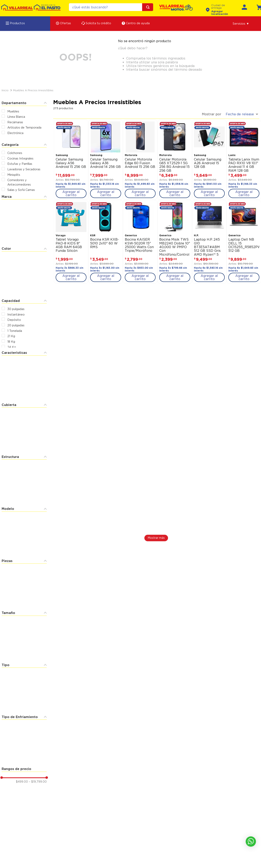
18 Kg (11, 342)
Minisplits (14, 175)
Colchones (15, 153)
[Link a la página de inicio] (5, 90)
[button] (241, 24)
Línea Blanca (16, 117)
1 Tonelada (15, 331)
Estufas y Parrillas (20, 164)
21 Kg (11, 336)
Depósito (14, 320)
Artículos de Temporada (24, 127)
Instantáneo (16, 314)
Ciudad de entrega (218, 7)
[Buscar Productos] (149, 7)
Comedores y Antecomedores (19, 182)
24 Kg (12, 347)
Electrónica (15, 133)
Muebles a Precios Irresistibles (33, 90)
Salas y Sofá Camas (21, 190)
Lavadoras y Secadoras (24, 169)
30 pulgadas (16, 309)
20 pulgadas (16, 325)
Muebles (13, 111)
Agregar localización (220, 13)
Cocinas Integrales (20, 158)
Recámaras (15, 122)
